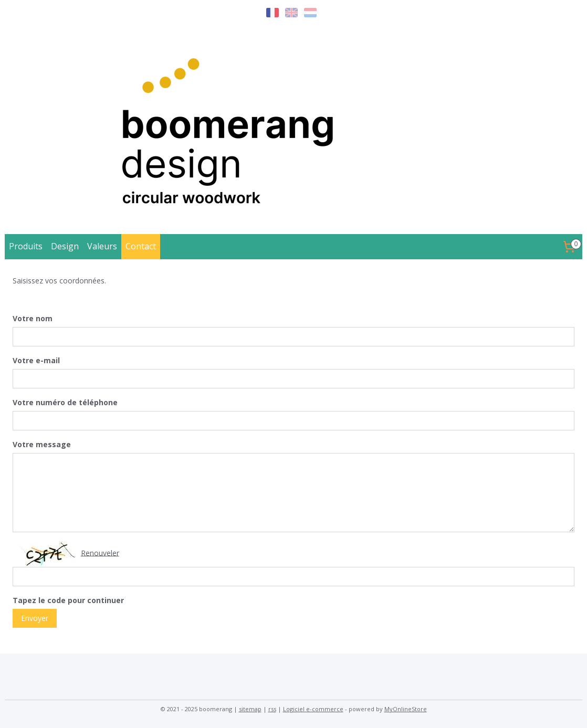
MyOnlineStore (406, 709)
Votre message (42, 444)
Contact (141, 246)
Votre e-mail (36, 360)
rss (272, 709)
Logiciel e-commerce (313, 709)
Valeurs (102, 246)
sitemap (250, 709)
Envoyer (35, 618)
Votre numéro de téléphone (65, 402)
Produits (26, 246)
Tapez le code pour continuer (68, 600)
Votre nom (33, 318)
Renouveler (100, 552)
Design (65, 246)
